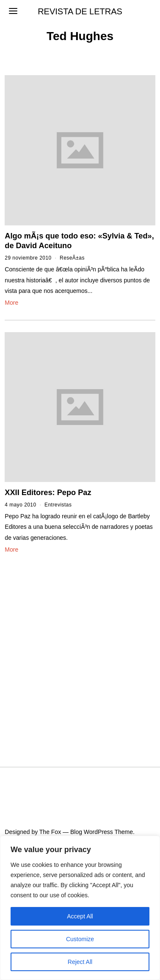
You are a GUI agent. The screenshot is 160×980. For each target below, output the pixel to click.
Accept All (80, 916)
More (11, 303)
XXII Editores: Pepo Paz (48, 493)
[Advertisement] (80, 650)
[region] (80, 908)
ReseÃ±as (72, 258)
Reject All (80, 962)
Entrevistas (58, 505)
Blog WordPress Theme (102, 832)
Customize (80, 939)
